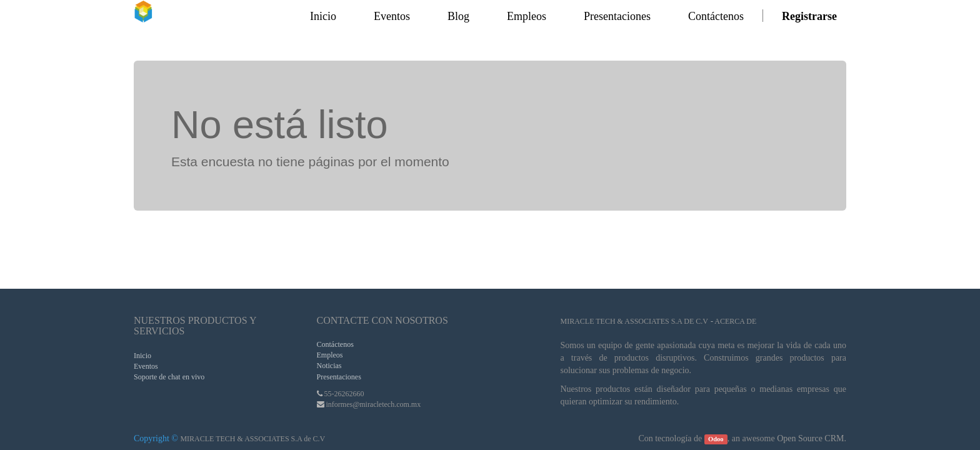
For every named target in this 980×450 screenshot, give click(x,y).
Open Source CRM (810, 438)
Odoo (716, 439)
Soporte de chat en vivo (169, 377)
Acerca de (735, 321)
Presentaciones (339, 377)
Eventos (146, 366)
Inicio (142, 356)
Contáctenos (335, 344)
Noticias (329, 366)
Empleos (330, 355)
